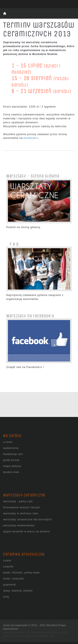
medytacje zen (13, 454)
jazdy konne (11, 460)
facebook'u (31, 138)
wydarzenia (11, 448)
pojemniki (10, 585)
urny (6, 597)
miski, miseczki (13, 579)
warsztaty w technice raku (21, 513)
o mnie (8, 442)
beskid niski (11, 472)
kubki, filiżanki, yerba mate (21, 573)
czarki (7, 560)
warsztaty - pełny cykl (18, 501)
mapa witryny (12, 466)
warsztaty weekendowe (19, 525)
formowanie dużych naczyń (22, 507)
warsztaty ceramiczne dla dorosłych (27, 519)
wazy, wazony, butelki (18, 591)
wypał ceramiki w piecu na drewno (26, 531)
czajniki (8, 566)
